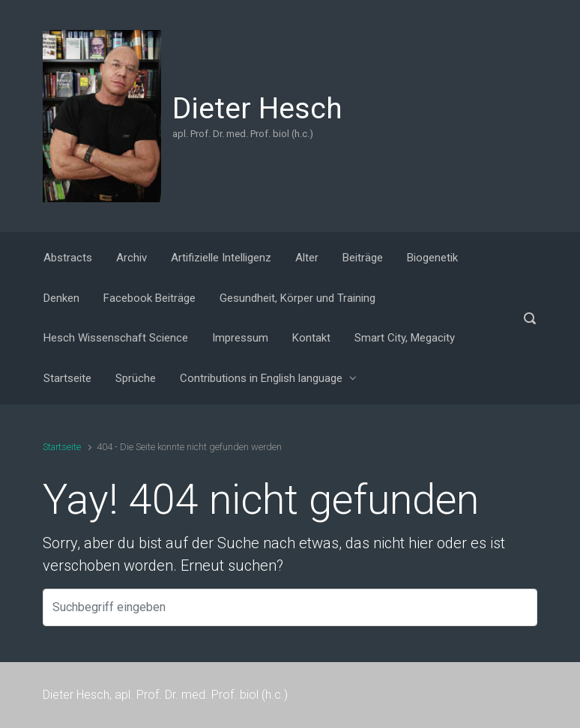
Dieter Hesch (257, 109)
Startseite (62, 447)
